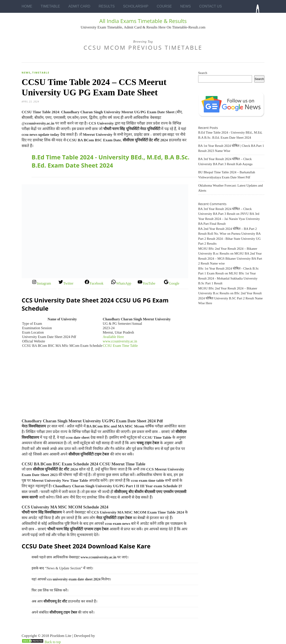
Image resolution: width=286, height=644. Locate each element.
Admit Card (79, 6)
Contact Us (211, 6)
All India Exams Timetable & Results (143, 21)
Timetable (50, 6)
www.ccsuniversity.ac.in (120, 341)
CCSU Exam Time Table (120, 346)
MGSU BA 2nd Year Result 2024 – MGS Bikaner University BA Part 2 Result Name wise (230, 258)
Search (203, 73)
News (186, 6)
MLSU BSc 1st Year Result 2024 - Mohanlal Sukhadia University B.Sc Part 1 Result (228, 278)
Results (107, 6)
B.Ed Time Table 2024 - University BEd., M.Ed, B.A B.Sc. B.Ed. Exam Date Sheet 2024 (110, 161)
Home (27, 6)
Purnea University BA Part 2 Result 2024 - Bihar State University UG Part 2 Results (229, 239)
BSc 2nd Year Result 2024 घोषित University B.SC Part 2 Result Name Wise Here (230, 298)
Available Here (113, 337)
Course (164, 6)
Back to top (53, 642)
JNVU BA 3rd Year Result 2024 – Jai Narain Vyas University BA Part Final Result (229, 219)
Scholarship (136, 6)
